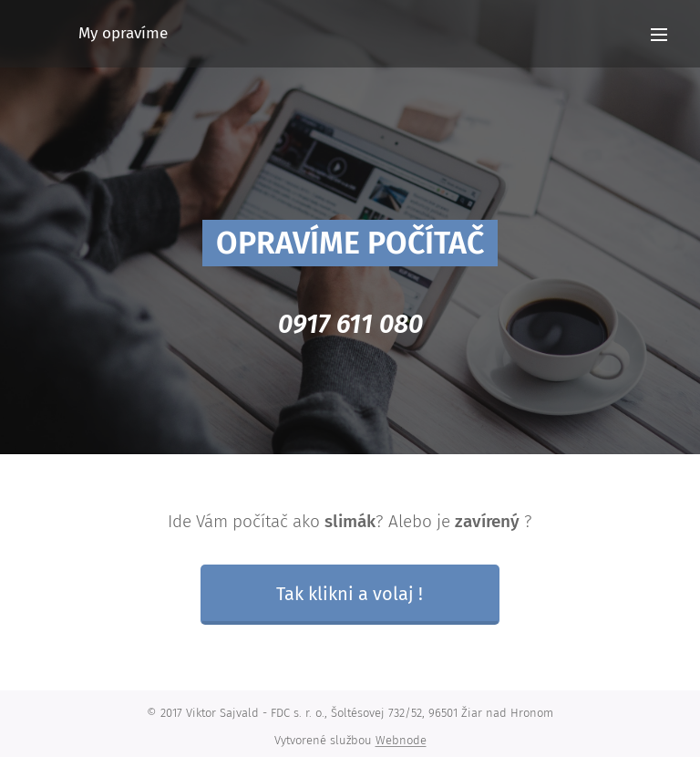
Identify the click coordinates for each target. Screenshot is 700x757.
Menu (659, 35)
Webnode (401, 740)
